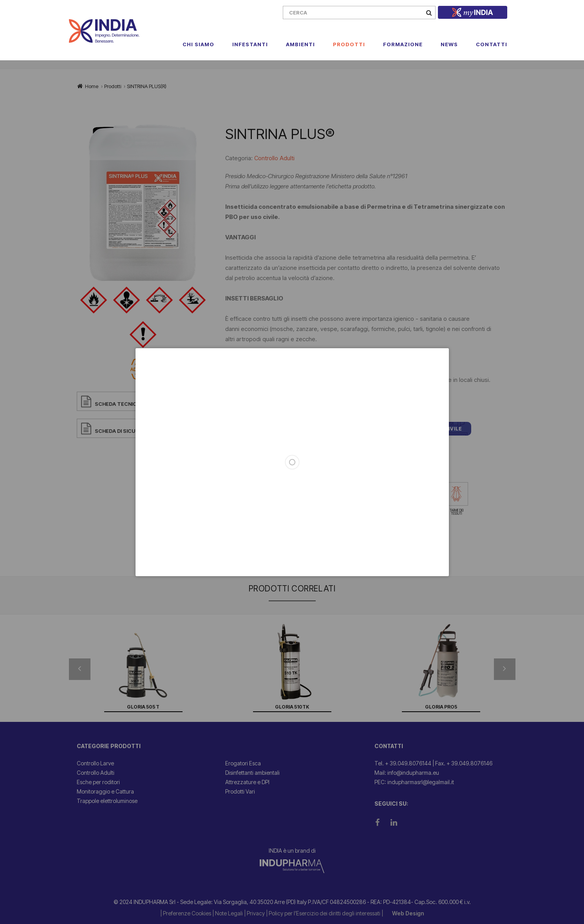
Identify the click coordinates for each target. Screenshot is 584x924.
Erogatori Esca (243, 763)
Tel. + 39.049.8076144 (403, 763)
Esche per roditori (98, 782)
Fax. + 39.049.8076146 (464, 763)
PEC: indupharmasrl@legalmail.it (414, 782)
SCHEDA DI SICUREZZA (124, 431)
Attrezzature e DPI (247, 782)
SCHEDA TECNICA (118, 404)
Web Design (408, 913)
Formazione (403, 44)
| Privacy (255, 913)
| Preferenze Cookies (186, 913)
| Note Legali (228, 913)
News (449, 44)
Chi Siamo (198, 44)
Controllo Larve (95, 763)
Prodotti (349, 44)
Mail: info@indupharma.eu (407, 773)
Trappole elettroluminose (107, 801)
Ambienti (300, 44)
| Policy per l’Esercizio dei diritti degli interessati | (325, 913)
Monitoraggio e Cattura (105, 791)
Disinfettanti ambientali (252, 773)
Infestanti (250, 44)
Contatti (492, 44)
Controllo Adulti (274, 158)
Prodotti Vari (240, 791)
